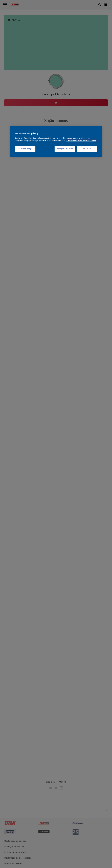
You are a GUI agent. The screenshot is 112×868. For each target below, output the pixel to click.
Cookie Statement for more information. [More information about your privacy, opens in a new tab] (81, 141)
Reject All (87, 149)
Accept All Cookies (65, 149)
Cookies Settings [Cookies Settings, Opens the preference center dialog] (25, 149)
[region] (56, 142)
